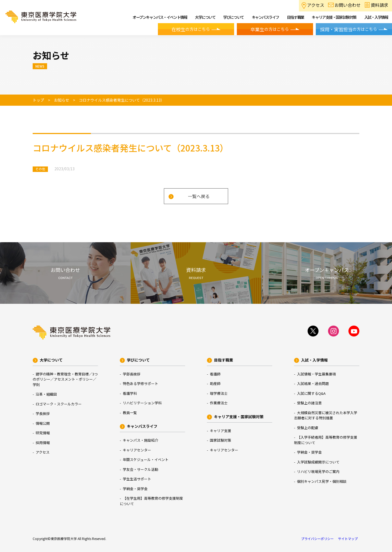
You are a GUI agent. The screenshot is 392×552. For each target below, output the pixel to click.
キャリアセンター (137, 450)
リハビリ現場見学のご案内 (318, 471)
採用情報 (43, 443)
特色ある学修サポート (140, 383)
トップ (38, 100)
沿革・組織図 (46, 394)
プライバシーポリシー (317, 539)
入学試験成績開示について (318, 462)
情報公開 (43, 423)
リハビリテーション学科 (142, 403)
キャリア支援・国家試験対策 (239, 417)
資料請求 (379, 5)
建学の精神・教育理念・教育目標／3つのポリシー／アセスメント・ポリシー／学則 (65, 379)
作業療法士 (219, 403)
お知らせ (62, 100)
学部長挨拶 (132, 374)
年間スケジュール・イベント (146, 460)
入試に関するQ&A (311, 393)
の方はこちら (191, 29)
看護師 (215, 374)
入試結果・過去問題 (313, 383)
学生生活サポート (137, 479)
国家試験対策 (220, 440)
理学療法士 (219, 393)
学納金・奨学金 (135, 489)
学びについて (138, 360)
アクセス (316, 5)
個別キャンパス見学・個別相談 (322, 481)
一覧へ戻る (199, 196)
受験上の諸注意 (309, 403)
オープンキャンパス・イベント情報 (160, 17)
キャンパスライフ (142, 426)
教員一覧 (130, 413)
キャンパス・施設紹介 (140, 440)
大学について (51, 360)
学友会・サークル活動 (140, 469)
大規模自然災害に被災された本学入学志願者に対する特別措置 (326, 415)
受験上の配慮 (308, 428)
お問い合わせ (348, 5)
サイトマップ (348, 539)
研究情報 (43, 433)
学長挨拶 (43, 413)
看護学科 (130, 393)
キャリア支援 (220, 431)
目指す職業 (223, 360)
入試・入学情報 (314, 360)
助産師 (215, 383)
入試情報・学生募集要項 (316, 374)
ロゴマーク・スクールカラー (59, 404)
